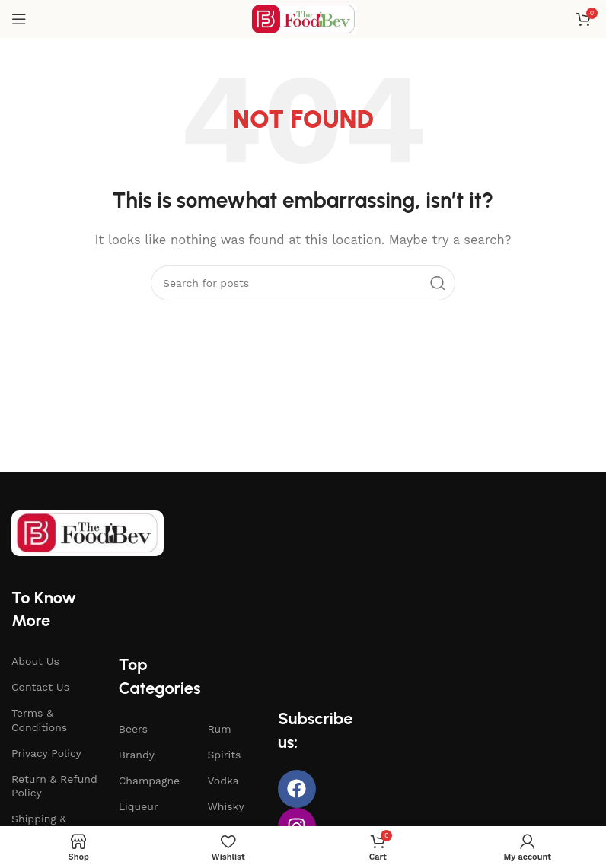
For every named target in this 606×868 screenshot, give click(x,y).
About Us (35, 661)
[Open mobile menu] (19, 19)
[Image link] (88, 532)
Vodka (223, 781)
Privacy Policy (46, 753)
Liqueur (139, 806)
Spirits (224, 755)
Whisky (225, 806)
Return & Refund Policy (54, 786)
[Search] (303, 283)
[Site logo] (303, 18)
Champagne (149, 781)
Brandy (137, 755)
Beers (133, 729)
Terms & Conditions (39, 720)
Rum (219, 729)
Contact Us (40, 687)
